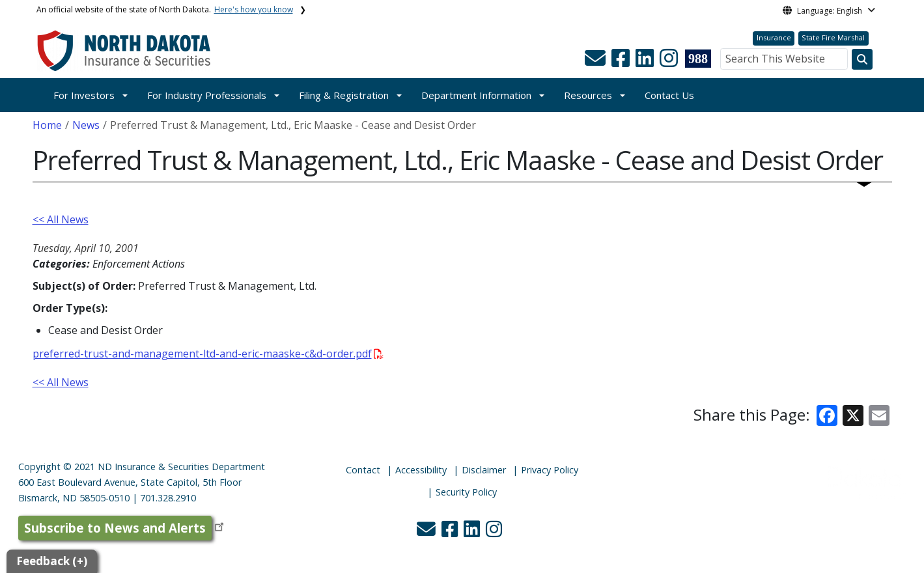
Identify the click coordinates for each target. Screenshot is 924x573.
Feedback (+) (52, 561)
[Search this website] (862, 59)
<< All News (61, 219)
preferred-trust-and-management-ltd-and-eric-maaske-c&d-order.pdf (208, 354)
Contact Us (669, 95)
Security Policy (466, 492)
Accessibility (421, 470)
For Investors (84, 95)
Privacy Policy (550, 470)
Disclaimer (484, 470)
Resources (588, 95)
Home (47, 125)
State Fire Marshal (833, 37)
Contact (363, 470)
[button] (596, 62)
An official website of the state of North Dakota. (165, 9)
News (86, 125)
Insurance (774, 37)
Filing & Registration (344, 95)
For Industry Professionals (207, 95)
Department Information (476, 95)
